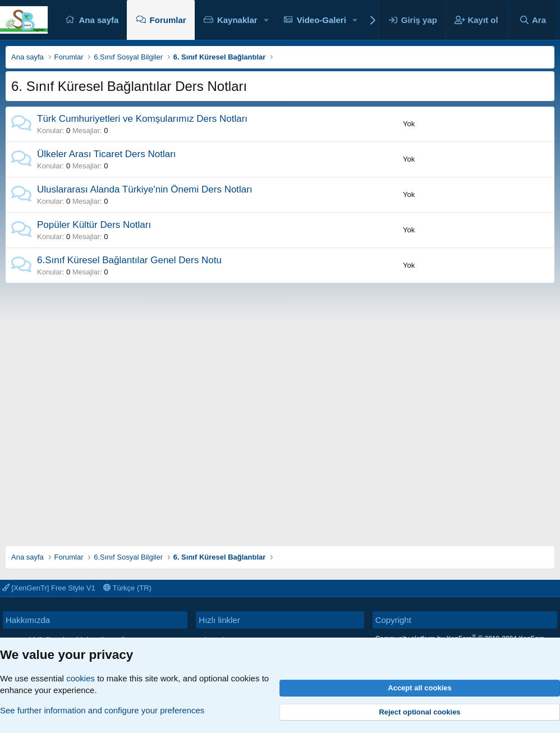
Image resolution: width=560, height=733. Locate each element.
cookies (81, 678)
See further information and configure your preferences (102, 710)
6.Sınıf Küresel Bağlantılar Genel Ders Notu (129, 260)
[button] (266, 20)
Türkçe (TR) (127, 588)
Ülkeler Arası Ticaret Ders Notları (107, 154)
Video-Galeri (322, 20)
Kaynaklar (237, 20)
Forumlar (168, 20)
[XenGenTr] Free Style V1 (49, 588)
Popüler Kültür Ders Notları (94, 225)
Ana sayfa (98, 20)
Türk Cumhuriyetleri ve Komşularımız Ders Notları (142, 119)
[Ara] (533, 20)
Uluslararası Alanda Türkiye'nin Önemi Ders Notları (145, 189)
